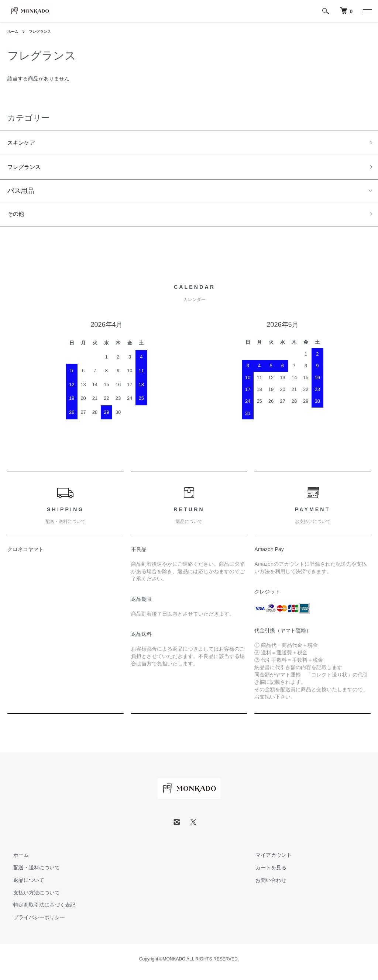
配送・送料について (31, 874)
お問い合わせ (265, 886)
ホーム (14, 31)
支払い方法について (31, 898)
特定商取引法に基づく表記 (38, 911)
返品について (23, 886)
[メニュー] (367, 11)
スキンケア (24, 144)
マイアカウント (268, 861)
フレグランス (44, 31)
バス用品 (21, 195)
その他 (17, 219)
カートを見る (265, 874)
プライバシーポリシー (33, 924)
